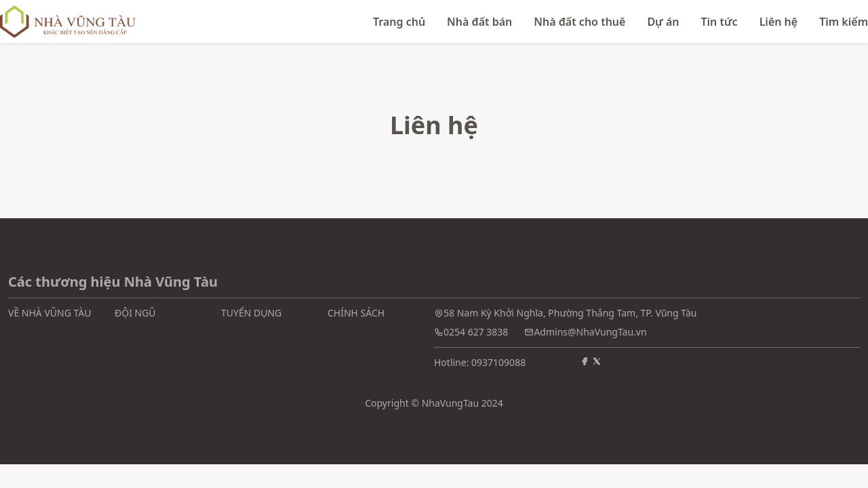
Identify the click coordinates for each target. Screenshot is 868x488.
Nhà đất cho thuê (579, 22)
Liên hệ (779, 22)
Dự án (663, 22)
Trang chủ (399, 22)
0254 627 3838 (476, 332)
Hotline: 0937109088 (480, 362)
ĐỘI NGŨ (135, 313)
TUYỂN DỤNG (251, 313)
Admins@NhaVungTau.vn (590, 332)
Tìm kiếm (844, 22)
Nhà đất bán (479, 22)
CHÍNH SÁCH (356, 313)
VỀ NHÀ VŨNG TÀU (50, 313)
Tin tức (719, 22)
